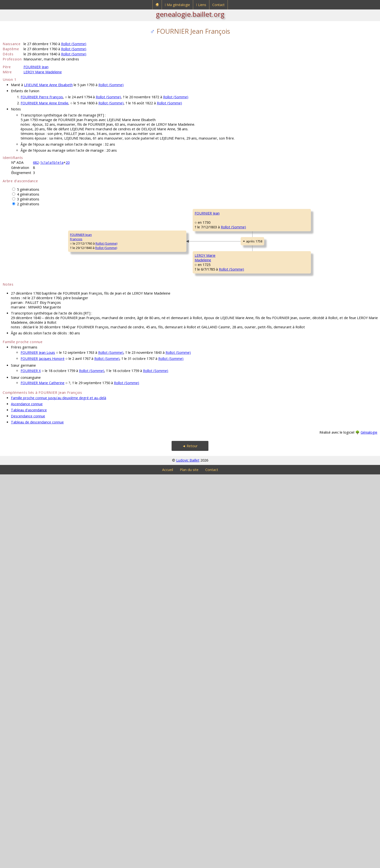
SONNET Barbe (243, 402)
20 (68, 162)
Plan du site (189, 863)
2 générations (28, 204)
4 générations (28, 194)
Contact (218, 5)
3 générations (28, 199)
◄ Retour (190, 839)
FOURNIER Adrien (169, 257)
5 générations (28, 189)
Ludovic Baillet (188, 854)
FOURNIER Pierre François (42, 97)
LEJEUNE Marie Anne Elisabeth (48, 85)
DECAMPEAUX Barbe (172, 373)
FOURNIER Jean (36, 67)
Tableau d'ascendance (29, 804)
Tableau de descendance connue (37, 816)
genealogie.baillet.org (190, 14)
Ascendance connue (27, 798)
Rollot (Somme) (74, 44)
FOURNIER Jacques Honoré (43, 752)
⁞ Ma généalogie (177, 5)
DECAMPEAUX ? (319, 330)
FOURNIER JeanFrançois (17, 434)
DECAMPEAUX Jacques (249, 344)
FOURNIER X (31, 764)
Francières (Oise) (174, 265)
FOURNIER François (246, 228)
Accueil (168, 863)
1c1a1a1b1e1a (52, 162)
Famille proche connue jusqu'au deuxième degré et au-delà (59, 791)
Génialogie (369, 826)
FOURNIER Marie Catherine (43, 776)
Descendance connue (28, 810)
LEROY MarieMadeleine (91, 550)
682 (36, 162)
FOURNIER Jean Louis (38, 746)
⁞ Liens (201, 5)
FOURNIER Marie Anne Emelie (44, 103)
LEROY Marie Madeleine (43, 72)
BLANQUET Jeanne (246, 286)
